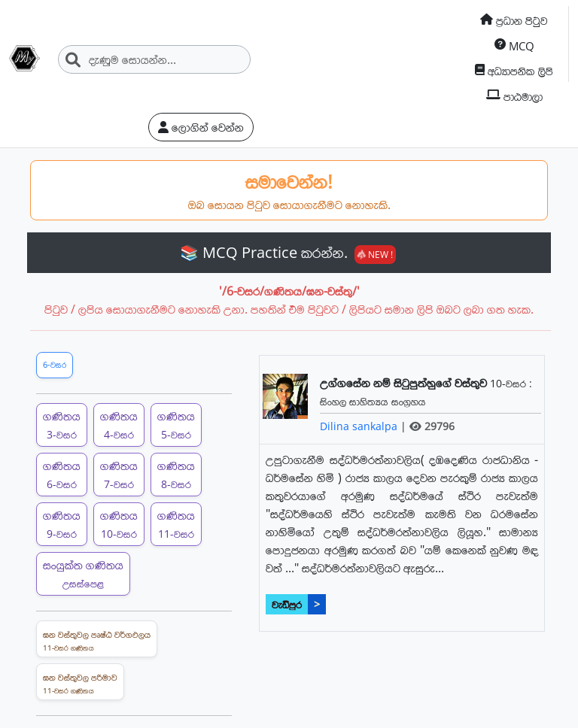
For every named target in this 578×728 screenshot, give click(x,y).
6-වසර (55, 364)
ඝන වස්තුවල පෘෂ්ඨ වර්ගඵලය (97, 641)
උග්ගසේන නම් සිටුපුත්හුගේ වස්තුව (405, 383)
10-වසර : (511, 383)
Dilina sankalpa (360, 426)
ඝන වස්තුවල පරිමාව (80, 684)
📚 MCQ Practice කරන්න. (288, 252)
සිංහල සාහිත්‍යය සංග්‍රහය (373, 401)
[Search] (154, 59)
